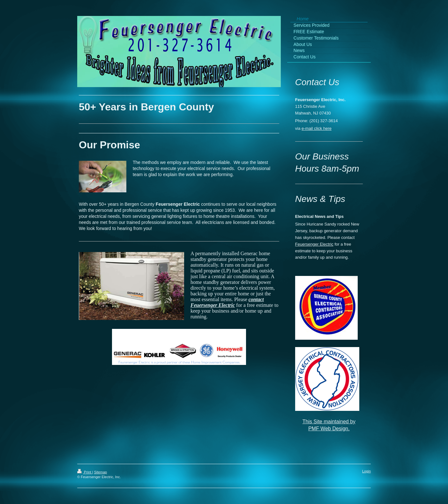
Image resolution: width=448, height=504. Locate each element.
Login (366, 471)
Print (85, 472)
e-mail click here (317, 128)
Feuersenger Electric (314, 244)
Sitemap (101, 472)
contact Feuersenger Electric (227, 302)
